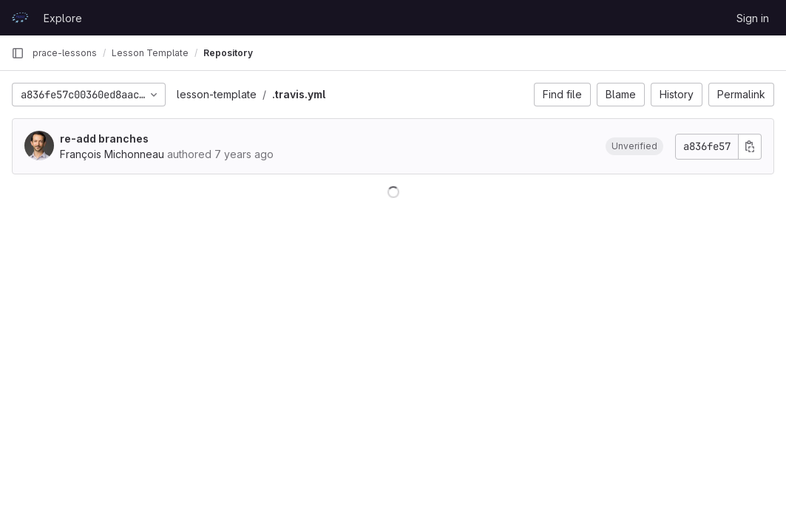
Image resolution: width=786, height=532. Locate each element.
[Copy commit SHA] (750, 147)
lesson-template (217, 94)
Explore (63, 18)
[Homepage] (20, 18)
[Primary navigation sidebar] (18, 53)
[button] (634, 146)
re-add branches (104, 139)
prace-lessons (65, 53)
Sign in (753, 18)
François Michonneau (112, 154)
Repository (228, 53)
